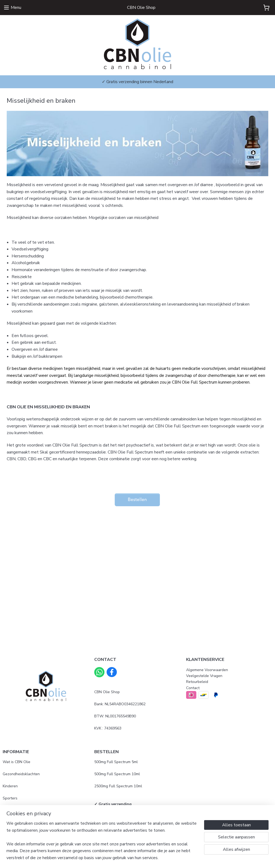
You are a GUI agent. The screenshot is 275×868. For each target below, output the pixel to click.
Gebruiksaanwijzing (111, 816)
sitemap (122, 858)
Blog (7, 810)
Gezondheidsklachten (21, 774)
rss (132, 858)
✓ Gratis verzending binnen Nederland (137, 82)
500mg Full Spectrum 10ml (117, 774)
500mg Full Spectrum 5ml (116, 762)
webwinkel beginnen (150, 858)
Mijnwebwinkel (192, 858)
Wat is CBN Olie (17, 762)
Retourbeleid (197, 682)
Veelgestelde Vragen (204, 676)
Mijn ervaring (14, 822)
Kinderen (10, 786)
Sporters (10, 798)
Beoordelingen (15, 834)
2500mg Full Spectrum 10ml (118, 786)
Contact (193, 688)
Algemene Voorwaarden (207, 670)
